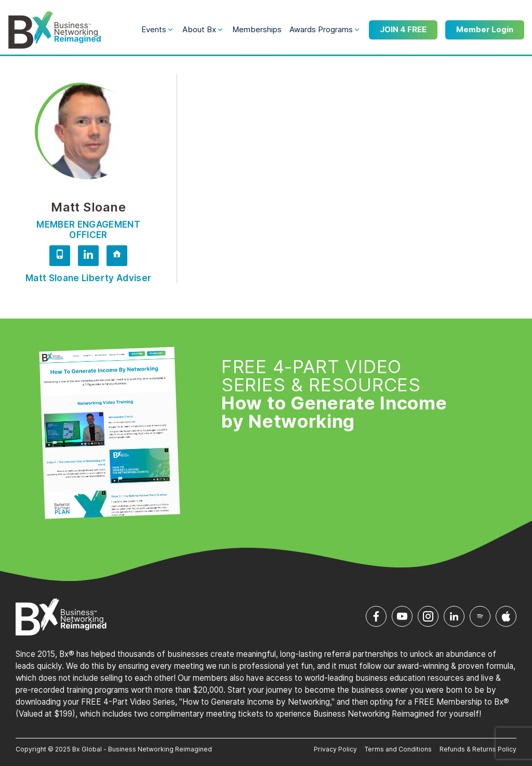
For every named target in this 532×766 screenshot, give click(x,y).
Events (154, 29)
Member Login (485, 29)
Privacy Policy (335, 749)
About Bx (199, 29)
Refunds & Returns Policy (478, 749)
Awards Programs (321, 29)
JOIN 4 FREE (403, 29)
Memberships (257, 29)
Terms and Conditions (398, 749)
